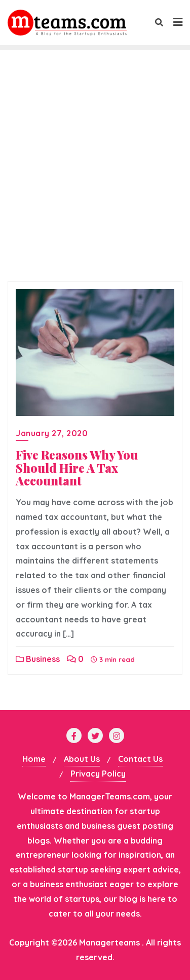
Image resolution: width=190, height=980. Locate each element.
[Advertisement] (95, 176)
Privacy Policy (98, 774)
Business (38, 659)
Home (34, 759)
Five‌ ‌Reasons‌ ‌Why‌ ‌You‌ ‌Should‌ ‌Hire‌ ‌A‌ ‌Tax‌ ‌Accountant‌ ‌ (77, 468)
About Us (82, 759)
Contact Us (140, 759)
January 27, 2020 (52, 433)
